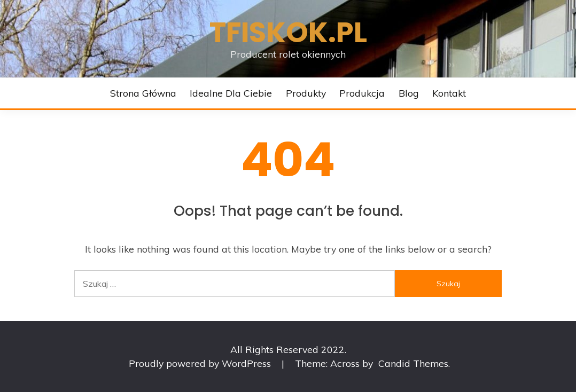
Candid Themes (413, 363)
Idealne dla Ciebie (231, 93)
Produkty (306, 93)
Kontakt (449, 93)
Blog (409, 93)
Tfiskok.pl (288, 32)
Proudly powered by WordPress (201, 363)
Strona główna (143, 93)
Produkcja (362, 93)
